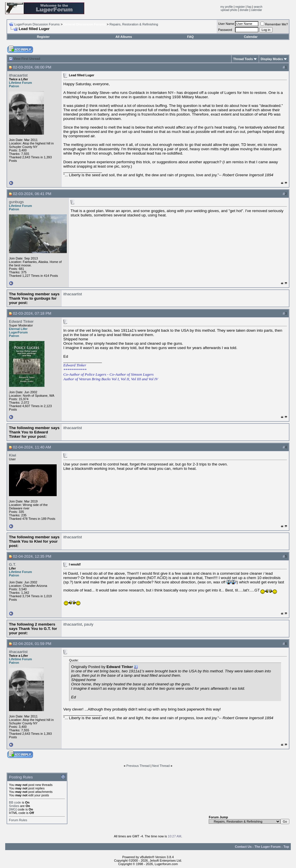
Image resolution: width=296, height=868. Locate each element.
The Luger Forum (267, 847)
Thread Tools (243, 59)
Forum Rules (18, 820)
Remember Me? (274, 24)
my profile (226, 7)
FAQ (191, 37)
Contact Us (243, 847)
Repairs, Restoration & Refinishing (134, 24)
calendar (256, 10)
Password (225, 30)
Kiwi (12, 455)
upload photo (229, 10)
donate (244, 10)
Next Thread (161, 766)
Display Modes (272, 59)
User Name (226, 24)
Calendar (251, 37)
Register (43, 37)
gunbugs (16, 202)
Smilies (14, 806)
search (258, 7)
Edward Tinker (21, 321)
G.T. (12, 564)
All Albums (124, 37)
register (240, 7)
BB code (15, 802)
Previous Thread (138, 766)
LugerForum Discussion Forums (37, 24)
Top (286, 847)
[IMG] (13, 809)
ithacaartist (18, 75)
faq (249, 7)
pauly (89, 624)
